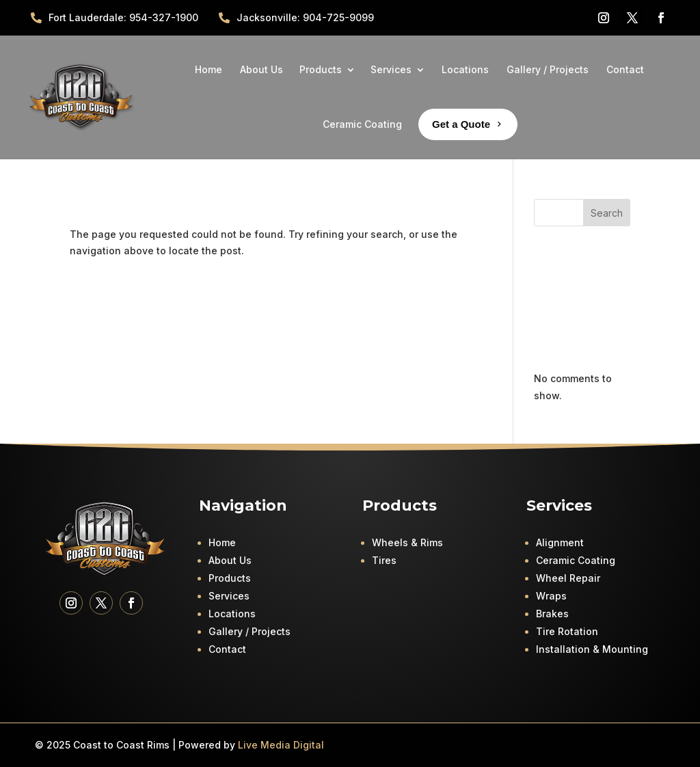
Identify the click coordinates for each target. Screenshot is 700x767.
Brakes (552, 614)
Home (222, 542)
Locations (232, 614)
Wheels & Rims (407, 542)
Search (607, 213)
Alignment (560, 542)
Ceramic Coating (576, 560)
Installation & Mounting (592, 649)
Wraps (551, 596)
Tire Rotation (567, 631)
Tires (384, 560)
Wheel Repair (568, 578)
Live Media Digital (281, 745)
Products (230, 578)
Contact (227, 649)
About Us (230, 560)
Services (229, 596)
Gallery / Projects (250, 631)
